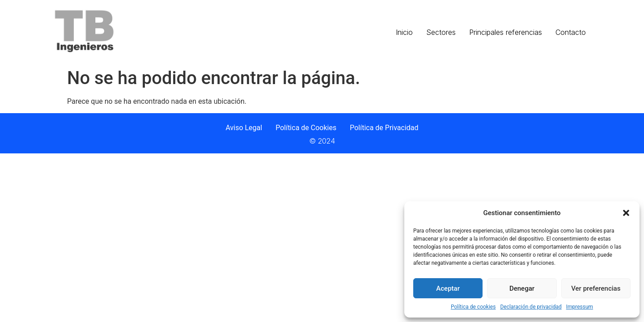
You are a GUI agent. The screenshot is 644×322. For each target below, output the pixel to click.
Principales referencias (506, 32)
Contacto (571, 32)
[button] (626, 213)
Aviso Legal (244, 128)
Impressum (580, 307)
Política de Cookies (306, 128)
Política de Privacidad (384, 128)
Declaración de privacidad (531, 307)
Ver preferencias (596, 288)
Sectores (441, 32)
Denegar (522, 288)
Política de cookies (473, 307)
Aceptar (448, 288)
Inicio (404, 32)
